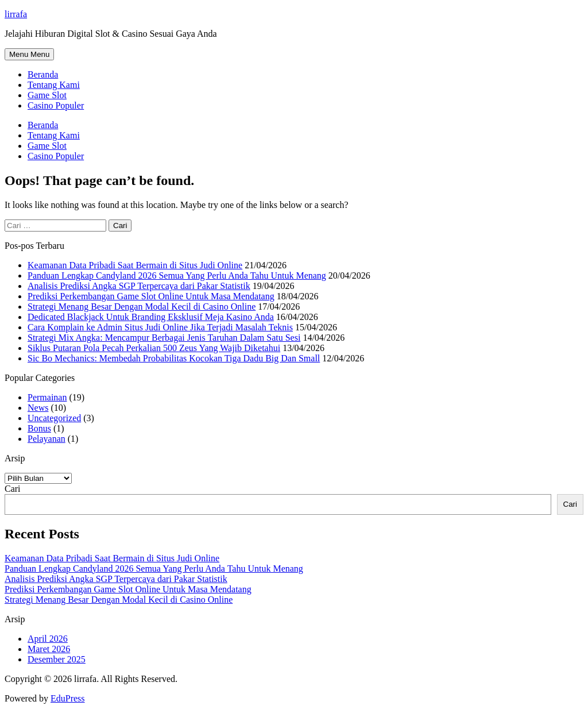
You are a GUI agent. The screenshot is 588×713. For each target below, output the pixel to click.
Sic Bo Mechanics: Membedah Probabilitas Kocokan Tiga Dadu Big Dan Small (174, 358)
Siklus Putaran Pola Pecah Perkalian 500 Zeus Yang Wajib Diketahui (154, 348)
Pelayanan (47, 439)
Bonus (39, 428)
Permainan (47, 397)
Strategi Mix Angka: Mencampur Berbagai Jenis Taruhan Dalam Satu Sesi (164, 338)
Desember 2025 (57, 659)
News (38, 408)
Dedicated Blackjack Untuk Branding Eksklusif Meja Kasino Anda (151, 317)
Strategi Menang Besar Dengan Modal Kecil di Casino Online (142, 307)
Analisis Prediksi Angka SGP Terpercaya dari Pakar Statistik (139, 286)
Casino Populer (56, 105)
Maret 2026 (49, 649)
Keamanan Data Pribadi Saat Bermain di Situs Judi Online (135, 265)
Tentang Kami (54, 85)
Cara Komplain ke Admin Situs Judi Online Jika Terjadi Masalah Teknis (160, 327)
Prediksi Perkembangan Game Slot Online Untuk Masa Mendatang (151, 296)
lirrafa (16, 14)
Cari (13, 489)
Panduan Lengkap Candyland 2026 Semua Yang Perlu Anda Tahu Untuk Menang (177, 275)
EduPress (68, 698)
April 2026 (48, 639)
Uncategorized (54, 418)
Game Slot (47, 95)
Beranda (43, 74)
